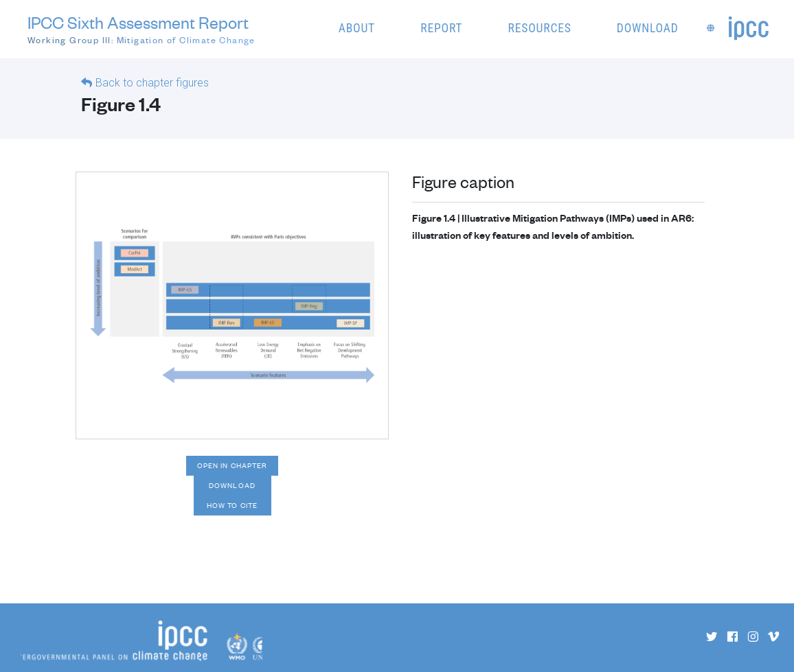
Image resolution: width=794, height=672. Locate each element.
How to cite (232, 505)
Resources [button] (540, 28)
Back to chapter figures (152, 83)
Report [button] (441, 28)
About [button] (357, 28)
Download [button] (648, 28)
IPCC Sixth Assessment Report (141, 30)
